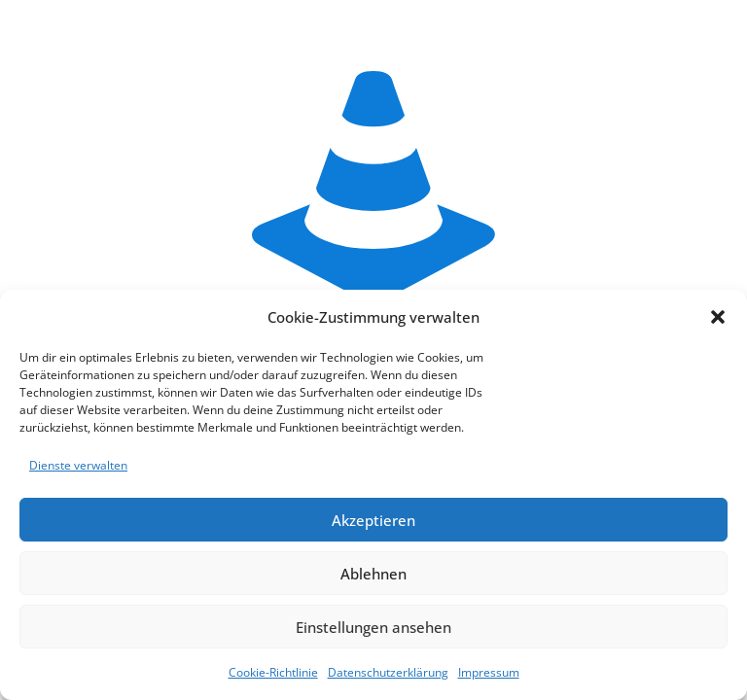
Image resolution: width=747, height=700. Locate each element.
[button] (718, 317)
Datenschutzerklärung (388, 672)
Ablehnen (373, 574)
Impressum (489, 672)
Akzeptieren (373, 520)
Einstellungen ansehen (373, 627)
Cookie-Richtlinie (273, 672)
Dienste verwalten (78, 465)
